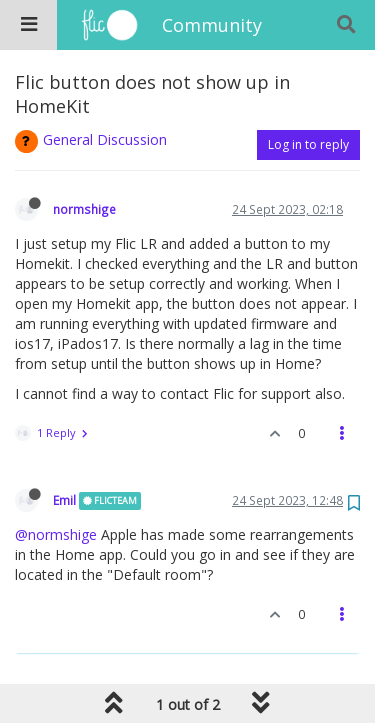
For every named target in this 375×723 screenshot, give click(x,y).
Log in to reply (308, 144)
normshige (84, 209)
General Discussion (105, 139)
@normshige (56, 534)
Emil (64, 500)
